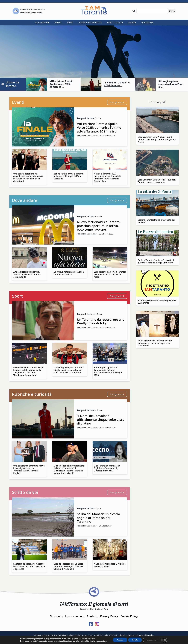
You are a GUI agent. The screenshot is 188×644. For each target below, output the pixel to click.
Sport (70, 23)
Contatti (92, 616)
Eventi (58, 23)
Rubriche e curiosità (90, 23)
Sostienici (56, 616)
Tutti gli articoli (117, 102)
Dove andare (42, 23)
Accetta (120, 640)
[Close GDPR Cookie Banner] (165, 640)
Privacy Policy (109, 616)
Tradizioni (147, 23)
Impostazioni (152, 640)
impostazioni (101, 641)
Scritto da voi (115, 23)
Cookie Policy (129, 616)
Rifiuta (135, 640)
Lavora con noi (75, 616)
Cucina (132, 23)
